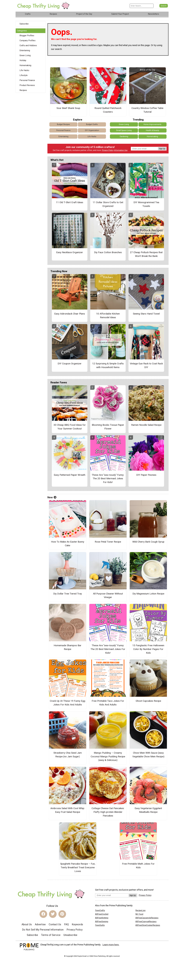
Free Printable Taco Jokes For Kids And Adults (108, 703)
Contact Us (55, 924)
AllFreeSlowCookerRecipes (148, 925)
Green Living (25, 55)
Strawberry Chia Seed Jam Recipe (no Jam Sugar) (68, 755)
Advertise (40, 924)
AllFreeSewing (102, 922)
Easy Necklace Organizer (70, 252)
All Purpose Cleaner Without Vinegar (108, 595)
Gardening (124, 137)
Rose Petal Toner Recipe (108, 542)
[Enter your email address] (112, 895)
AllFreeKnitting (102, 918)
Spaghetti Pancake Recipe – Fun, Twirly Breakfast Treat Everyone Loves (78, 867)
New (52, 497)
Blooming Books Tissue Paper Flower (108, 427)
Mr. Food (139, 914)
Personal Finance (27, 80)
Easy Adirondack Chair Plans (70, 314)
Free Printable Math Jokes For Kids (138, 866)
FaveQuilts (100, 925)
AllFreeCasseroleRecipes (147, 918)
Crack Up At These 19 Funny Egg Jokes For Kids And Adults (68, 703)
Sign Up (162, 149)
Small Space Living (124, 130)
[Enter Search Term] (142, 6)
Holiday (23, 60)
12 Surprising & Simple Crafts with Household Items (108, 365)
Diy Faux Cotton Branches (108, 252)
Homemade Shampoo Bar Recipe (68, 647)
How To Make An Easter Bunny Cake (68, 544)
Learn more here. (111, 945)
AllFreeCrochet (102, 914)
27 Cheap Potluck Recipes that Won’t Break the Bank (146, 254)
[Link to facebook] (43, 914)
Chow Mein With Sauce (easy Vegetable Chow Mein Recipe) (148, 755)
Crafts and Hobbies (28, 45)
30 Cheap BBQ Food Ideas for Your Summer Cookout (70, 427)
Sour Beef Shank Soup (68, 108)
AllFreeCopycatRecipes (146, 922)
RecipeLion (140, 910)
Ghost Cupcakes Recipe (148, 701)
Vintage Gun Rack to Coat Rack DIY (146, 365)
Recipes (23, 90)
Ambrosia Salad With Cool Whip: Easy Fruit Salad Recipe (68, 810)
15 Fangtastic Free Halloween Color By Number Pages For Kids (148, 649)
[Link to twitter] (53, 914)
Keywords (77, 924)
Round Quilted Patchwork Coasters (108, 110)
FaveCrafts (100, 910)
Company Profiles (27, 40)
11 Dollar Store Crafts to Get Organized (108, 204)
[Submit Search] (164, 6)
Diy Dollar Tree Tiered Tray (68, 594)
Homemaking (25, 65)
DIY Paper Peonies (146, 475)
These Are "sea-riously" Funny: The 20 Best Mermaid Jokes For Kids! (108, 479)
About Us (27, 924)
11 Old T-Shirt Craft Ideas (70, 202)
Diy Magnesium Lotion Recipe (148, 594)
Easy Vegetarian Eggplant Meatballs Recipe (148, 810)
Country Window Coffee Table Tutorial (147, 110)
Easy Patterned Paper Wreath (70, 475)
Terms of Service (51, 935)
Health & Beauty (153, 130)
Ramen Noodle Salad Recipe (146, 425)
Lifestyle (24, 75)
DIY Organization (92, 130)
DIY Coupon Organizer (70, 364)
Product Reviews (27, 85)
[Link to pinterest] (62, 914)
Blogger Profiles (27, 36)
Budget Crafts (92, 124)
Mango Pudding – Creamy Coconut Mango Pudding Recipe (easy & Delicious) (108, 756)
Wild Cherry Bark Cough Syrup (148, 542)
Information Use (121, 150)
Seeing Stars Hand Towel (146, 314)
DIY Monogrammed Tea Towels (146, 204)
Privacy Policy (108, 150)
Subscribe (24, 24)
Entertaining (25, 50)
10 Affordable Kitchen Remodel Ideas (108, 316)
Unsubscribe (70, 935)
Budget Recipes (63, 124)
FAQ (66, 924)
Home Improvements (152, 124)
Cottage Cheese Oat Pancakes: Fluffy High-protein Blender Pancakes (108, 812)
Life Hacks (24, 70)
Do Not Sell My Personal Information (43, 930)
